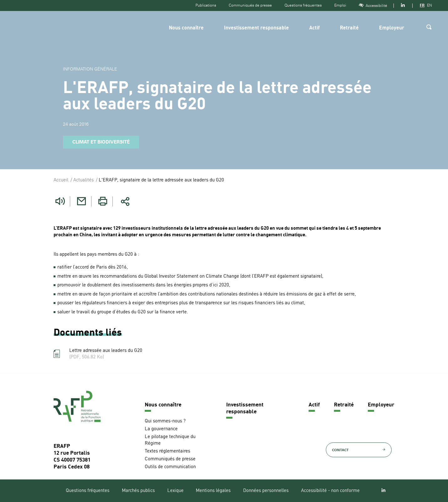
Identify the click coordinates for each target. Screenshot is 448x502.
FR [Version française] (422, 5)
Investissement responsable (256, 28)
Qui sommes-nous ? (165, 421)
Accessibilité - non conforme (330, 491)
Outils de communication (170, 467)
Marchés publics (138, 491)
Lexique (175, 491)
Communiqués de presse (250, 5)
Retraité (349, 28)
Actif (314, 28)
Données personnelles (266, 491)
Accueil (61, 180)
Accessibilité (373, 5)
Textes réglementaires (167, 451)
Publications (206, 5)
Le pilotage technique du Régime (170, 440)
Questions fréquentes (303, 5)
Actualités (83, 180)
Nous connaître (186, 28)
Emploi (340, 5)
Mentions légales (213, 491)
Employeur (392, 28)
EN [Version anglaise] (430, 5)
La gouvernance (161, 429)
